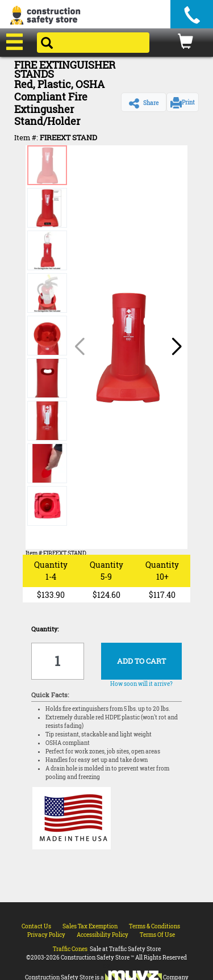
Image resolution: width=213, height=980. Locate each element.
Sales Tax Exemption (90, 926)
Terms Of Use (157, 935)
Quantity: (45, 629)
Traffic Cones (70, 949)
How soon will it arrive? (141, 684)
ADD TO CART (141, 661)
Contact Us (36, 926)
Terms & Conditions (154, 926)
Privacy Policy (46, 935)
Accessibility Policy (103, 935)
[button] (144, 102)
